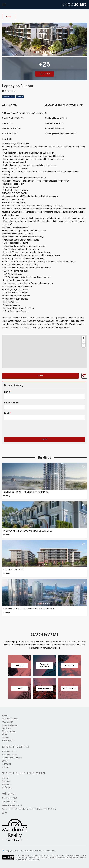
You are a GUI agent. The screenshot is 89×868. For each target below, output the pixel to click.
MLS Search (8, 722)
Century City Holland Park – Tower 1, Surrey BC (29, 609)
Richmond (7, 764)
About (5, 734)
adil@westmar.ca (15, 805)
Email (7, 413)
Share (40, 376)
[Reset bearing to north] (84, 345)
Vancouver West (9, 755)
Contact (6, 737)
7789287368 (12, 798)
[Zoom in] (84, 338)
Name (8, 392)
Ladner (5, 761)
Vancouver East (9, 751)
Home (5, 716)
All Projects (7, 787)
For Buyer (6, 728)
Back (9, 17)
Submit (44, 439)
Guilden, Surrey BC (13, 570)
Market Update (9, 731)
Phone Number (11, 403)
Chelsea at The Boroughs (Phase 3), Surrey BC (28, 531)
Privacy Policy (9, 740)
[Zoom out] (84, 342)
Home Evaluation (10, 725)
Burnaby (6, 767)
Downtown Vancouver (12, 758)
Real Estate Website (34, 851)
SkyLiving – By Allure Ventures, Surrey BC (26, 492)
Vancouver (7, 784)
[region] (44, 351)
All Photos (44, 74)
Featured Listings (10, 719)
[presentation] (24, 432)
